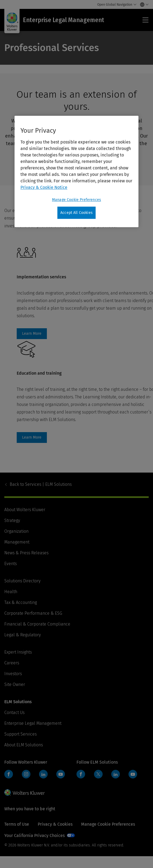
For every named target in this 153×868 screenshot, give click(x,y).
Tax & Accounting (21, 602)
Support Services (20, 734)
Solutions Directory (22, 581)
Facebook (9, 774)
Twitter (98, 774)
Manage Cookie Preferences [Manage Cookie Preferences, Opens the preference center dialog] (76, 200)
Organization (16, 531)
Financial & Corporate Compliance (37, 624)
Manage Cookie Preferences (108, 824)
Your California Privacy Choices (34, 835)
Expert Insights (18, 652)
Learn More (32, 334)
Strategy (12, 520)
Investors (13, 674)
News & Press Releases (26, 553)
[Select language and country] (143, 5)
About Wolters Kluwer (25, 510)
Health (11, 592)
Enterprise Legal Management (33, 723)
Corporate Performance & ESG (33, 613)
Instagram (26, 774)
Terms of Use (17, 824)
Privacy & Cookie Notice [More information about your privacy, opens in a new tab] (44, 187)
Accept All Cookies (76, 213)
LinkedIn (43, 774)
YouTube (61, 774)
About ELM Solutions (24, 745)
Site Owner (15, 684)
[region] (76, 172)
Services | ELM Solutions (41, 484)
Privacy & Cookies (55, 824)
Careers (12, 663)
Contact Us (14, 712)
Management (17, 542)
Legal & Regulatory (22, 635)
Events (11, 564)
